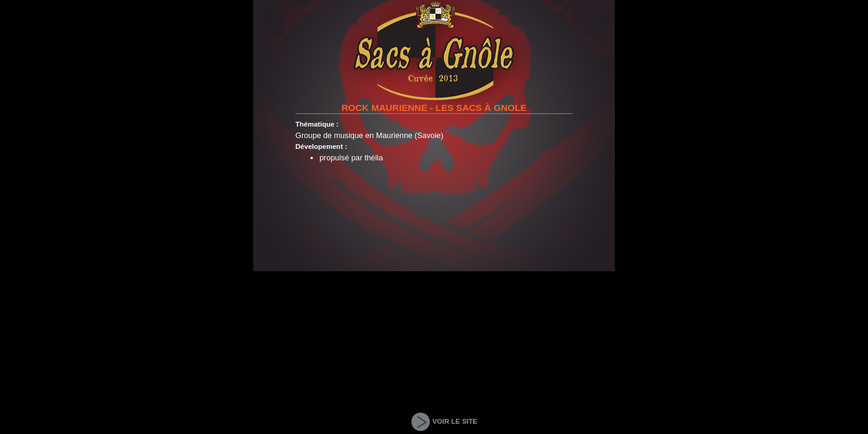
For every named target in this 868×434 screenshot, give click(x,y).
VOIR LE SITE (455, 421)
